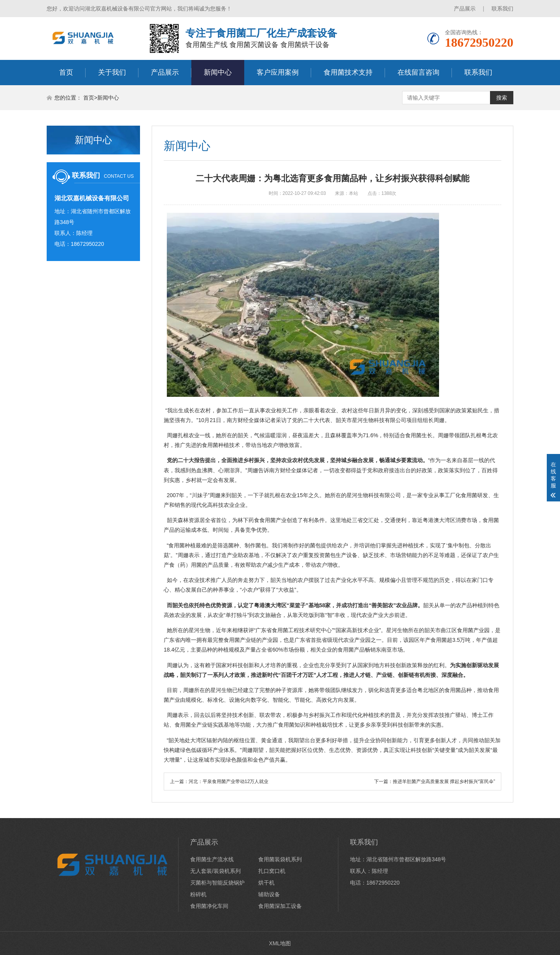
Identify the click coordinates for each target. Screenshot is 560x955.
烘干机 (266, 883)
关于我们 (112, 72)
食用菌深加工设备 (280, 906)
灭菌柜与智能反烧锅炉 (217, 883)
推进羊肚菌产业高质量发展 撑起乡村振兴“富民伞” (444, 782)
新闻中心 (218, 72)
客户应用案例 (278, 72)
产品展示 (465, 9)
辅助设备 (269, 894)
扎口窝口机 (272, 871)
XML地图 (280, 943)
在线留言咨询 (418, 72)
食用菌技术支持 (348, 72)
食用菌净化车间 (209, 906)
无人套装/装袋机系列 (215, 871)
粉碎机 (198, 894)
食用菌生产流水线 (212, 859)
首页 (66, 72)
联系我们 (502, 9)
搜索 (502, 98)
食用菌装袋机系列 (280, 859)
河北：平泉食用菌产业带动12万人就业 (228, 782)
